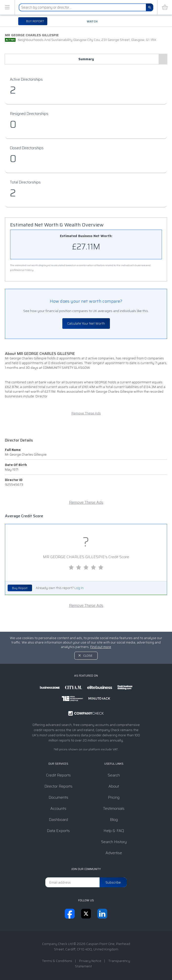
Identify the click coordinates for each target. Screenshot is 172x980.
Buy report (35, 21)
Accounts (58, 808)
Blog (114, 820)
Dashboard (58, 820)
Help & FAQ (114, 831)
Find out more (101, 647)
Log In (79, 588)
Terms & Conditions (57, 961)
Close (88, 656)
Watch (92, 21)
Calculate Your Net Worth (86, 324)
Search (114, 775)
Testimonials (114, 808)
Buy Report (20, 588)
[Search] (150, 7)
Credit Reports (58, 775)
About (114, 786)
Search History (114, 842)
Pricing (114, 797)
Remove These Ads (86, 413)
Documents (58, 797)
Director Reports (58, 786)
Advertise (114, 853)
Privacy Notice (90, 961)
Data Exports (58, 831)
